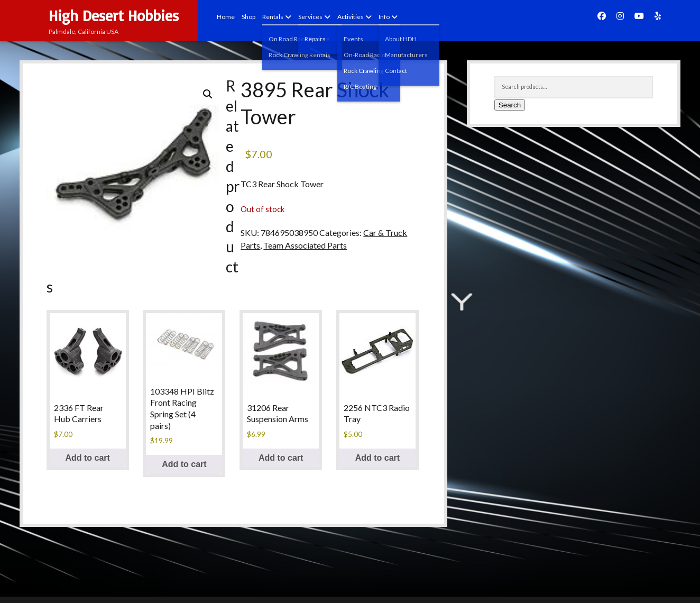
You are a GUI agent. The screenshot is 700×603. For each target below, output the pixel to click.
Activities (351, 17)
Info (384, 17)
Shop (248, 17)
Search (510, 105)
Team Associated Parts (305, 245)
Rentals (273, 17)
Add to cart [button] (87, 458)
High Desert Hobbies (114, 16)
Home (226, 17)
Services (310, 17)
